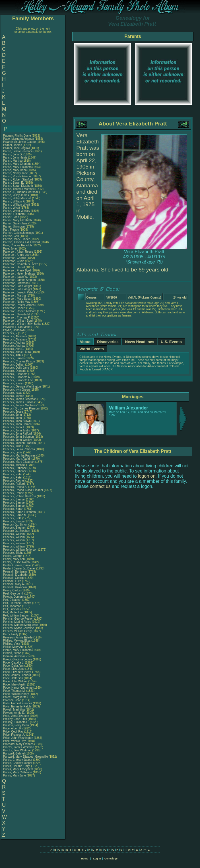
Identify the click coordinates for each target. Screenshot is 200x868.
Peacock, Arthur (14, 355)
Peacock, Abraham (16, 336)
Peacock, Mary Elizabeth (19, 462)
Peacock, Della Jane (16, 368)
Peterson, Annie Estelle (18, 637)
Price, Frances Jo (14, 735)
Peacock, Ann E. (14, 349)
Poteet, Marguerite (15, 697)
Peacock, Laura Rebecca (19, 449)
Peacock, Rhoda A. (15, 487)
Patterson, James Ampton (19, 280)
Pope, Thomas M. (14, 691)
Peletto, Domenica (15, 597)
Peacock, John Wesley (17, 440)
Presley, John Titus (15, 719)
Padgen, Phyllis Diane (17, 136)
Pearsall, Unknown (15, 587)
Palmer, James (13, 145)
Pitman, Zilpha (13, 653)
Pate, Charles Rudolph (17, 245)
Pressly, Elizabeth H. (16, 722)
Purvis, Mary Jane (15, 775)
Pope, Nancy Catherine (18, 688)
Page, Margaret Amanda (18, 139)
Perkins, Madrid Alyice (17, 622)
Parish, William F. (14, 201)
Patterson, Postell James (19, 305)
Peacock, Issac (13, 393)
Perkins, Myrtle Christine (18, 628)
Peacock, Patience (15, 468)
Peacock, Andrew (15, 343)
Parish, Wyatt (12, 208)
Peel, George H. (13, 594)
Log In (97, 859)
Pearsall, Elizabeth (15, 575)
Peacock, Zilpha (14, 553)
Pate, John (10, 249)
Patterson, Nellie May (17, 302)
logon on (147, 476)
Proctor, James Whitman (19, 747)
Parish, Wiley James (16, 195)
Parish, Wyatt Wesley (17, 211)
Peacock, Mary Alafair (17, 459)
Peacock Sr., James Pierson (21, 408)
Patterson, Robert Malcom (20, 311)
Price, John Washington (18, 738)
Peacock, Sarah (14, 509)
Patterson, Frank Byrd (17, 270)
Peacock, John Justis (17, 430)
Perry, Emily (11, 634)
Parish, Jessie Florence (18, 151)
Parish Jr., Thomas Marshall (21, 192)
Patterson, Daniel (15, 267)
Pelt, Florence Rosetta (17, 603)
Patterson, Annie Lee (16, 255)
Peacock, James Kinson (18, 402)
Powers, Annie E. (14, 713)
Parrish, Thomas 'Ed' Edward (21, 242)
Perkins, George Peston (18, 619)
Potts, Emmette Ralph (17, 706)
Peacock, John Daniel (17, 424)
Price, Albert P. (12, 728)
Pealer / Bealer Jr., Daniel (20, 568)
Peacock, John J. (14, 427)
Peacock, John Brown (17, 421)
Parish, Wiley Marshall (17, 198)
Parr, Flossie (11, 230)
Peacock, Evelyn (14, 383)
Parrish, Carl (11, 236)
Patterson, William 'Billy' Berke (22, 324)
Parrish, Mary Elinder (16, 239)
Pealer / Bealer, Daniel (18, 565)
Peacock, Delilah (14, 365)
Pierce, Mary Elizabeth (17, 650)
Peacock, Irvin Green (16, 390)
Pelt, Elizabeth (13, 600)
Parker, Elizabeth (14, 214)
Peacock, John (13, 415)
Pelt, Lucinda (12, 609)
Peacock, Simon (14, 521)
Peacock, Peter (13, 474)
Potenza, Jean (13, 700)
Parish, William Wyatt (17, 205)
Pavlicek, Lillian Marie (17, 327)
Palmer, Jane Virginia (17, 148)
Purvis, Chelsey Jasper (18, 760)
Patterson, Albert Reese (18, 252)
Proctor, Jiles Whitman (17, 750)
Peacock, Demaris (15, 371)
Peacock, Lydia (13, 452)
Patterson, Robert (15, 308)
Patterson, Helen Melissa (19, 274)
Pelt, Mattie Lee (13, 612)
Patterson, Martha (15, 296)
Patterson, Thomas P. (17, 318)
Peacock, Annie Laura (17, 352)
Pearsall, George (14, 578)
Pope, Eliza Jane (14, 669)
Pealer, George (13, 556)
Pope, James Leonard (17, 675)
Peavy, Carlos (12, 590)
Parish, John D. (13, 154)
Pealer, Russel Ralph (16, 562)
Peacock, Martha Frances (19, 456)
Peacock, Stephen (15, 528)
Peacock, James (14, 396)
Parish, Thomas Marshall (19, 189)
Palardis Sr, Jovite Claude (19, 142)
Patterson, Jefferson (16, 283)
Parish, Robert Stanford (18, 180)
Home (85, 859)
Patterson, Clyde (14, 261)
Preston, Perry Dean (16, 725)
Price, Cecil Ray (13, 732)
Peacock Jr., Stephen (17, 531)
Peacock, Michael (15, 465)
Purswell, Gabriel (14, 754)
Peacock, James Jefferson (20, 399)
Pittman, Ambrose (15, 656)
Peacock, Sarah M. (15, 515)
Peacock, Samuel (15, 499)
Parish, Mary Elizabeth (17, 167)
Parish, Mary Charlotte (17, 164)
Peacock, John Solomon (18, 437)
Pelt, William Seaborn (17, 615)
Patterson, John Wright (18, 286)
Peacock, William (14, 534)
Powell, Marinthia (14, 710)
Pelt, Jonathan (13, 606)
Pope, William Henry (16, 694)
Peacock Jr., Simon (16, 525)
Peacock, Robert (14, 493)
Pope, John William (15, 681)
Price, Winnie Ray (14, 741)
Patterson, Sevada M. (17, 314)
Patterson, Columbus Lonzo (21, 264)
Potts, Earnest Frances (18, 703)
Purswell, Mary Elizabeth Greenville (25, 757)
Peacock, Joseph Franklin (19, 443)
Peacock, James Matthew (19, 405)
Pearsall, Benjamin (15, 572)
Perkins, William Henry (17, 631)
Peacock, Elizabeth (16, 374)
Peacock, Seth (13, 518)
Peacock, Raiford (14, 484)
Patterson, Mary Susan (18, 299)
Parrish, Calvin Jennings (18, 233)
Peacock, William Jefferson (20, 550)
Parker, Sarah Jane (15, 223)
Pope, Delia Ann (13, 666)
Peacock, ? (11, 333)
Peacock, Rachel (14, 481)
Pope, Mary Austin (15, 685)
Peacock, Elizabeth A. (17, 377)
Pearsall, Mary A (13, 584)
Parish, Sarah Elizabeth (18, 186)
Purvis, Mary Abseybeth (18, 769)
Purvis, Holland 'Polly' (17, 766)
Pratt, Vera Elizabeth (16, 716)
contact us (100, 486)
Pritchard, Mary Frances (18, 744)
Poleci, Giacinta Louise (18, 659)
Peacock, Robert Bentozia (20, 496)
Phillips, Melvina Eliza (17, 641)
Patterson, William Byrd (18, 321)
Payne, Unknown (14, 330)
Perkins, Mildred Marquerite (20, 625)
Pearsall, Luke (13, 581)
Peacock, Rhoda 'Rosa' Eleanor (23, 490)
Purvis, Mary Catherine (18, 772)
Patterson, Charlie (15, 258)
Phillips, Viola (12, 644)
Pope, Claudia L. (14, 663)
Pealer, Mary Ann (14, 559)
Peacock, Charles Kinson (19, 361)
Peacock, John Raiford (17, 434)
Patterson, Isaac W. (16, 277)
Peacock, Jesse (14, 412)
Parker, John (12, 217)
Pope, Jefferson (14, 678)
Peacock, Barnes (14, 358)
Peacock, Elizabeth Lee (18, 380)
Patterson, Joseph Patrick (19, 292)
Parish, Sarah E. (14, 183)
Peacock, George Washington (22, 387)
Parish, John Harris (15, 158)
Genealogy (111, 859)
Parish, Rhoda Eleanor (17, 176)
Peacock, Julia (13, 446)
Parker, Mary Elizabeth (17, 220)
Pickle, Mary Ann (14, 647)
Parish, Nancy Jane (16, 173)
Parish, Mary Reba (15, 170)
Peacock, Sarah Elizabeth (19, 512)
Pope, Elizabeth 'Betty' (17, 672)
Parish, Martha (13, 161)
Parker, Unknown (14, 227)
